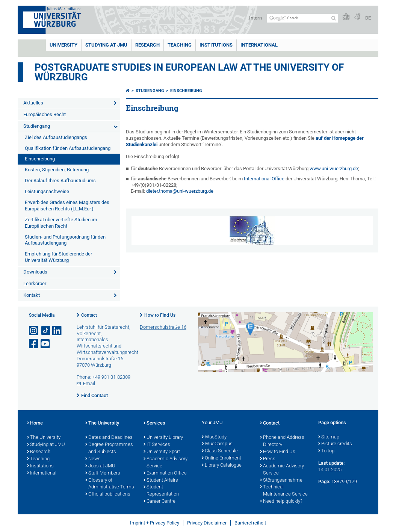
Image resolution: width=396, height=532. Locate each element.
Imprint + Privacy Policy (155, 523)
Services (154, 423)
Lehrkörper (35, 283)
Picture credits (335, 444)
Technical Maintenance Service (284, 491)
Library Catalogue (222, 465)
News (93, 459)
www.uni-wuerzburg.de (334, 169)
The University (44, 438)
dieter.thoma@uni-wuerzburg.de (180, 191)
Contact (89, 315)
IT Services (157, 445)
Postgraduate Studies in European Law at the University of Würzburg (189, 72)
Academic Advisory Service (166, 463)
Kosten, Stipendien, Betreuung (57, 170)
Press (268, 459)
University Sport (162, 452)
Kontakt (32, 295)
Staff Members (103, 473)
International (259, 45)
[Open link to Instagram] (34, 331)
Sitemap (329, 437)
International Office (264, 179)
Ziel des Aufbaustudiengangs (56, 137)
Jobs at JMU (100, 466)
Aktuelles (33, 103)
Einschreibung (40, 159)
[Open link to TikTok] (46, 331)
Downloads (35, 272)
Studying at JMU (46, 445)
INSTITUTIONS (216, 45)
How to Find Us (160, 315)
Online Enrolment (221, 458)
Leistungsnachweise (47, 191)
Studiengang (37, 126)
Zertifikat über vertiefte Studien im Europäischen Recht (61, 223)
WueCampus (217, 444)
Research (39, 452)
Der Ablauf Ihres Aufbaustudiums (60, 181)
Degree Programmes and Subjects (109, 448)
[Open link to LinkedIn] (57, 331)
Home (35, 423)
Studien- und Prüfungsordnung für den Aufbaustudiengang (65, 240)
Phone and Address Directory (282, 441)
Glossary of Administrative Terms (110, 484)
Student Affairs (161, 481)
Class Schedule (220, 451)
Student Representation (161, 491)
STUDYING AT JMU (106, 45)
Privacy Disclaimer (207, 523)
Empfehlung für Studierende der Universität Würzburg (58, 257)
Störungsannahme (281, 481)
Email (89, 383)
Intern (255, 18)
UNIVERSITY (63, 45)
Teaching (180, 45)
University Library (163, 438)
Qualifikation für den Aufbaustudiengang (68, 148)
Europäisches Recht (45, 114)
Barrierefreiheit (250, 523)
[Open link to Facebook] (34, 344)
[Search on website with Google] (302, 18)
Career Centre (159, 502)
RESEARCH (147, 45)
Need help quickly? (281, 502)
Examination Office (165, 473)
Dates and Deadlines (109, 438)
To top (326, 451)
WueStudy (214, 437)
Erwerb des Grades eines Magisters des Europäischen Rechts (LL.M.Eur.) (67, 206)
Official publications (108, 494)
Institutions (40, 466)
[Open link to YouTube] (46, 344)
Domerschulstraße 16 (163, 327)
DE (368, 18)
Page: (324, 481)
